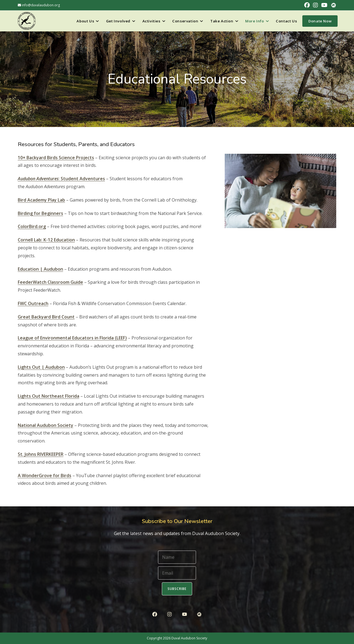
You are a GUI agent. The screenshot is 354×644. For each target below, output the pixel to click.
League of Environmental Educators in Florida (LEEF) (72, 338)
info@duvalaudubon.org (39, 5)
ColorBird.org (32, 226)
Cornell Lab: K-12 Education (46, 240)
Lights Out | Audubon (41, 367)
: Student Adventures (61, 179)
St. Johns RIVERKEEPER (41, 454)
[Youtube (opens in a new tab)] (324, 5)
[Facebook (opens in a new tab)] (307, 5)
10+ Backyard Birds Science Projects (56, 158)
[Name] (177, 557)
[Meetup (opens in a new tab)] (333, 5)
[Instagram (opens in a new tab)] (315, 5)
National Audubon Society (46, 425)
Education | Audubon (40, 269)
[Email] (177, 573)
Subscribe (177, 589)
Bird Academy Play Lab (41, 200)
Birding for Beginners (40, 213)
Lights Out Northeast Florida (49, 396)
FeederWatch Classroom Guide (50, 282)
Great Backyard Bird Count (46, 317)
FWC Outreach (33, 303)
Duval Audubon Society (189, 638)
